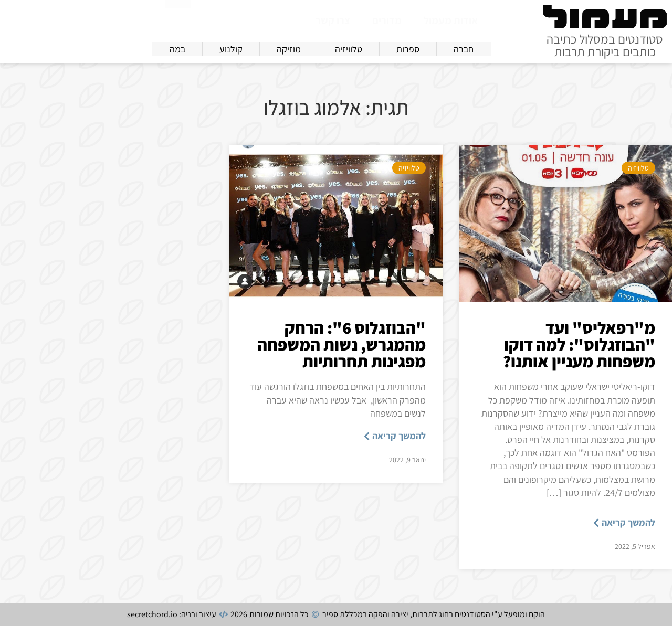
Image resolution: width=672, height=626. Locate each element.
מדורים (387, 20)
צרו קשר (333, 20)
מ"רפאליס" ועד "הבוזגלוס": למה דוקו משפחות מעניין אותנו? (579, 344)
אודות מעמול (451, 20)
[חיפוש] (178, 18)
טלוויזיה (638, 168)
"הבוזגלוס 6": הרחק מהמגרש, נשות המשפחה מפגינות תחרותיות (342, 344)
